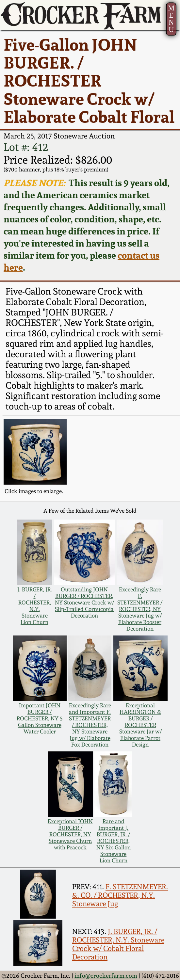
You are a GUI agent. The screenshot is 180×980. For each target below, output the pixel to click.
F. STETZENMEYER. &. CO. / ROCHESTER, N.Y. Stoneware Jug (120, 895)
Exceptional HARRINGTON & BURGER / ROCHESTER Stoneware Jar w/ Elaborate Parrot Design (140, 725)
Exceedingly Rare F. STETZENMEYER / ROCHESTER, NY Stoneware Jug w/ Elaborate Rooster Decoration (140, 609)
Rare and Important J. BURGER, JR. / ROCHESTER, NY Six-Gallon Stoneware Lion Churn (114, 841)
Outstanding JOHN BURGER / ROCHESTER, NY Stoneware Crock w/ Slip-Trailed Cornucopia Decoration (84, 602)
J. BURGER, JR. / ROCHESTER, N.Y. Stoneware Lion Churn (35, 606)
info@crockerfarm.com (106, 976)
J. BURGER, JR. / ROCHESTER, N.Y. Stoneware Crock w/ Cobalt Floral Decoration (118, 944)
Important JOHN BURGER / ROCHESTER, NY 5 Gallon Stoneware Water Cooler (40, 718)
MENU (171, 19)
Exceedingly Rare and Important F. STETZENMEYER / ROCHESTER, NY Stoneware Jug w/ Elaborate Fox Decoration (90, 725)
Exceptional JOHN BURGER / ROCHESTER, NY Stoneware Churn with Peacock (70, 834)
